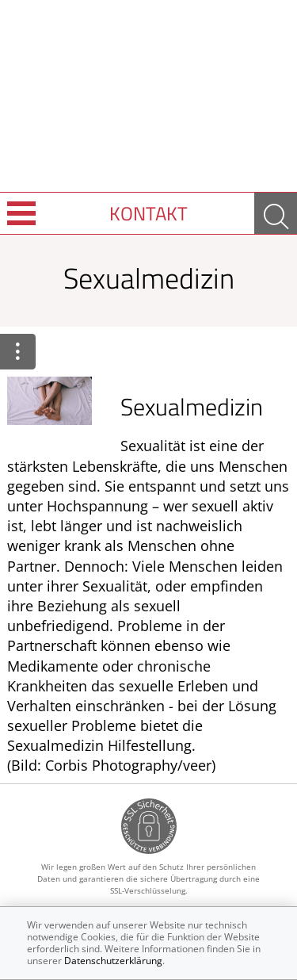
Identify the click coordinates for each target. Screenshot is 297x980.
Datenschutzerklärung (113, 961)
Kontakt (148, 213)
